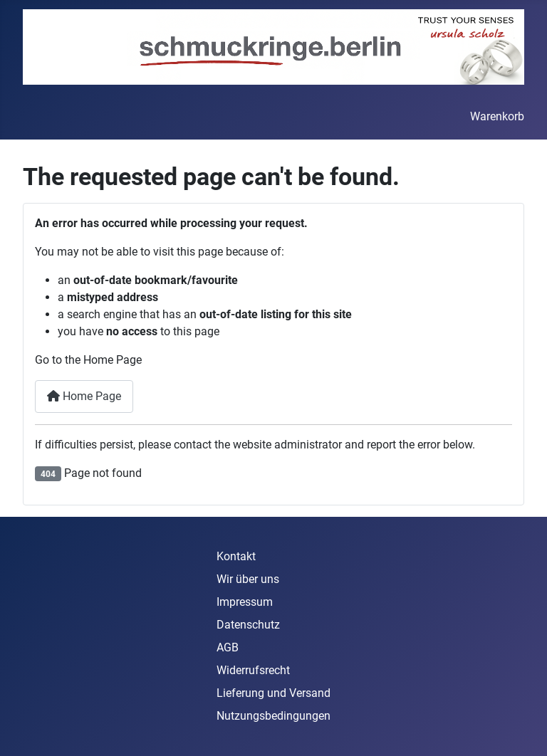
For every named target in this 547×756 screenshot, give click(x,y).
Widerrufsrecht (253, 670)
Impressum (245, 602)
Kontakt (236, 556)
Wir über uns (248, 579)
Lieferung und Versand (273, 693)
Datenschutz (248, 625)
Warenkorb (497, 116)
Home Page (84, 396)
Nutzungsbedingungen (273, 716)
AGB (228, 647)
